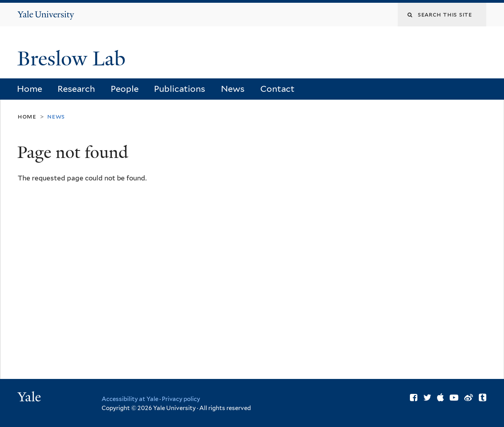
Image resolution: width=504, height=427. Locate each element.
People (125, 89)
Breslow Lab (74, 59)
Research (76, 89)
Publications (180, 89)
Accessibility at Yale (130, 399)
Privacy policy (181, 399)
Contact (277, 89)
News (233, 89)
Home (30, 89)
